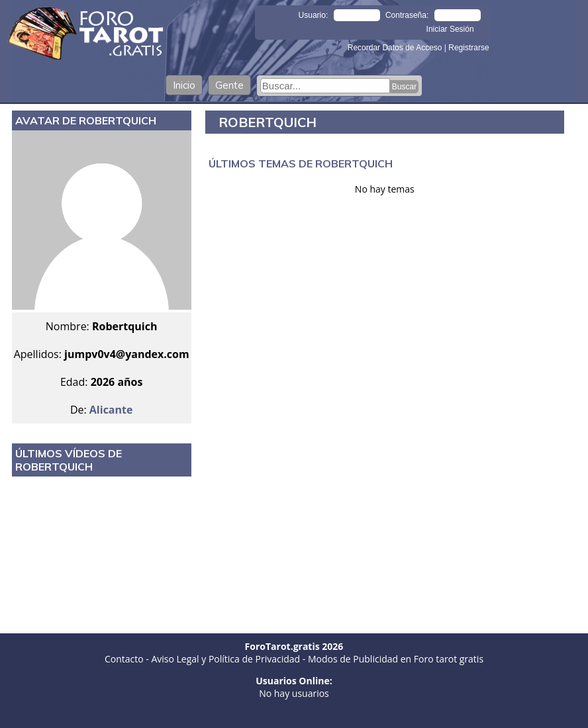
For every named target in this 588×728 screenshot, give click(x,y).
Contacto (124, 659)
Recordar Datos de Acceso (396, 48)
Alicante (111, 410)
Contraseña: (407, 15)
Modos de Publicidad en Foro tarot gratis (396, 659)
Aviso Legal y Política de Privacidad (225, 659)
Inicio (184, 85)
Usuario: (314, 15)
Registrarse (468, 48)
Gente (229, 85)
